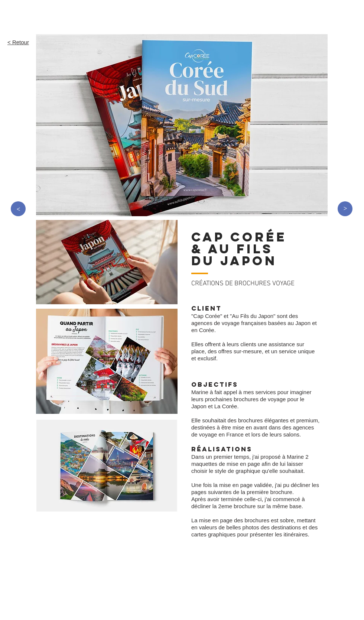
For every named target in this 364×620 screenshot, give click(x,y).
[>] (18, 209)
